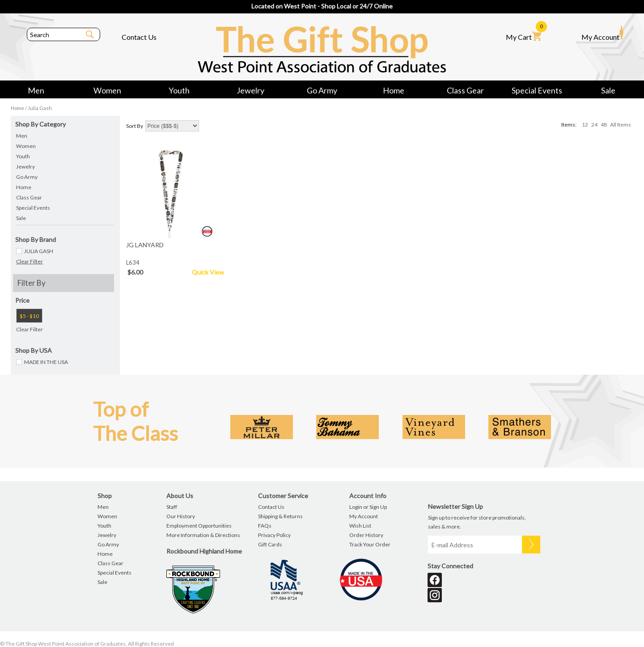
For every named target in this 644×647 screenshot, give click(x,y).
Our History (181, 516)
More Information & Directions (203, 535)
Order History (366, 535)
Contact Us (139, 37)
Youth (179, 90)
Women (107, 90)
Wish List (360, 526)
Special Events (537, 90)
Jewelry (250, 90)
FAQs (265, 526)
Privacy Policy (274, 535)
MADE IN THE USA (46, 362)
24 (594, 125)
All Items (621, 125)
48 (604, 125)
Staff (172, 507)
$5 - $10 (29, 316)
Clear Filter (30, 261)
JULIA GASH (39, 251)
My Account (602, 33)
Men (36, 90)
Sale (608, 90)
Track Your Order (370, 544)
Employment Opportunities (199, 526)
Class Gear (465, 90)
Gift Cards (270, 544)
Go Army (322, 90)
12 (585, 125)
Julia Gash (40, 108)
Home (394, 90)
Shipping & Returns (280, 516)
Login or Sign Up (368, 507)
